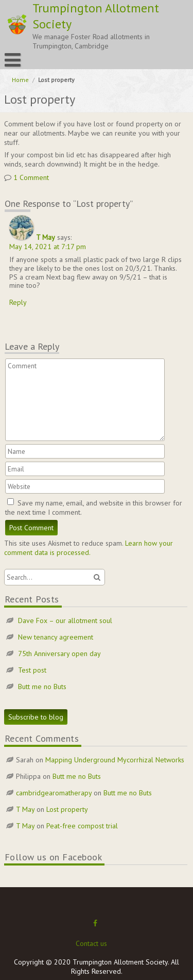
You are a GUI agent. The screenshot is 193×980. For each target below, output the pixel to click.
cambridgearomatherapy (54, 793)
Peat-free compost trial (82, 826)
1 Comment (31, 177)
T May (46, 237)
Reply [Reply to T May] (18, 302)
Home (20, 80)
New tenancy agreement (56, 637)
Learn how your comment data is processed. (89, 548)
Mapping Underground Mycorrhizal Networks (115, 760)
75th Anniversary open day (59, 654)
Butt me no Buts (42, 687)
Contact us (91, 943)
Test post (32, 670)
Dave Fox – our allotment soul (65, 620)
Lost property (67, 809)
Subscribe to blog (36, 717)
